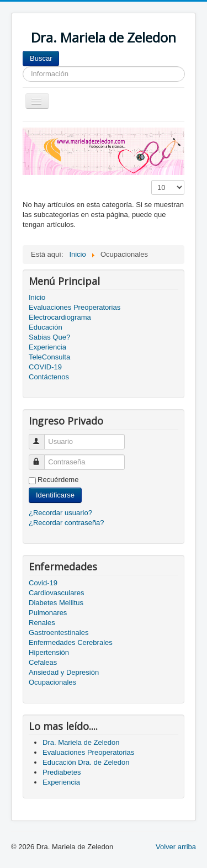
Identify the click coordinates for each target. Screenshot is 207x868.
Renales (42, 623)
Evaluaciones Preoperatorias (75, 307)
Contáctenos (49, 377)
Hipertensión (49, 652)
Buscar (41, 58)
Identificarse (55, 495)
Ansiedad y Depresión (64, 672)
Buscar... (59, 51)
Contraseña (42, 457)
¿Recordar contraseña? (67, 523)
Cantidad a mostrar (152, 180)
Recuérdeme (58, 480)
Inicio (37, 297)
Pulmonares (48, 613)
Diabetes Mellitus (56, 603)
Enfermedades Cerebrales (71, 642)
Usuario (42, 437)
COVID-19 (45, 367)
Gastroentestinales (59, 633)
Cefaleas (43, 662)
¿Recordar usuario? (60, 513)
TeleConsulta (49, 357)
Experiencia (47, 347)
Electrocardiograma (60, 317)
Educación (46, 327)
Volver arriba (176, 847)
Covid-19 (43, 583)
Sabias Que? (49, 337)
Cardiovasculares (56, 593)
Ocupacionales (52, 682)
